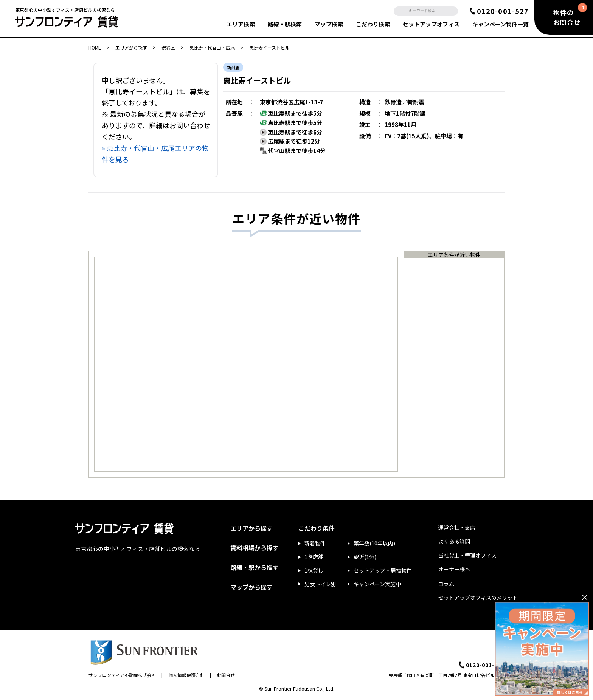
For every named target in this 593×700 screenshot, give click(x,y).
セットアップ (431, 24)
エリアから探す (131, 47)
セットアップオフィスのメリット (478, 598)
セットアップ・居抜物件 (383, 570)
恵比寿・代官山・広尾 (212, 47)
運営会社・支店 (457, 527)
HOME (95, 47)
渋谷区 (168, 47)
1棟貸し (314, 570)
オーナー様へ (454, 569)
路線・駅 (285, 24)
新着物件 (315, 543)
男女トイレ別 (320, 584)
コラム (446, 584)
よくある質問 (454, 541)
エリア (241, 24)
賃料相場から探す (255, 548)
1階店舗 (314, 557)
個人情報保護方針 (186, 675)
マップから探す (251, 587)
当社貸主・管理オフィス (467, 555)
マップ (329, 24)
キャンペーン (501, 24)
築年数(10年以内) (374, 543)
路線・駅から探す (255, 567)
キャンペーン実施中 (377, 584)
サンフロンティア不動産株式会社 (122, 675)
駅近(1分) (365, 557)
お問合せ (226, 675)
